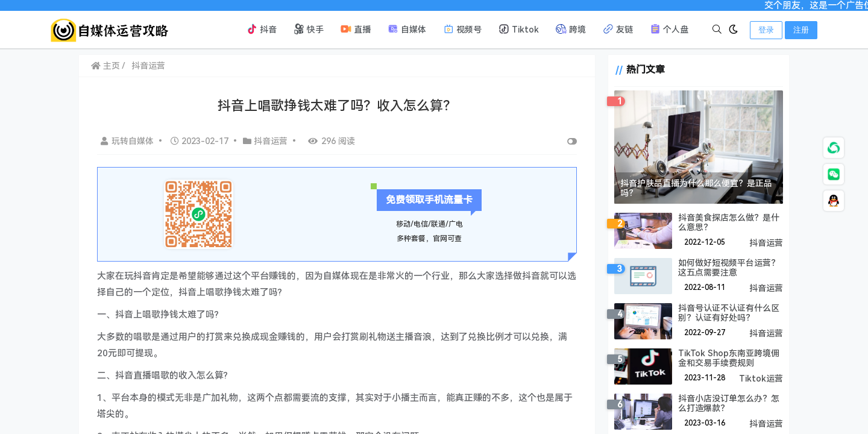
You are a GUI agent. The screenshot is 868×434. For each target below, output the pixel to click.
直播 (356, 29)
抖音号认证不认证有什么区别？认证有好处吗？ (729, 313)
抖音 (262, 29)
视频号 (462, 29)
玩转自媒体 (128, 141)
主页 (105, 66)
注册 (801, 30)
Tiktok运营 (761, 379)
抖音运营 (148, 66)
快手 (309, 29)
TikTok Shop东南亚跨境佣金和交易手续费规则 (729, 358)
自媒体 (407, 29)
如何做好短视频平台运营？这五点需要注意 (729, 268)
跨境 (571, 29)
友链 (618, 29)
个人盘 (669, 29)
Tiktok (519, 29)
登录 (766, 30)
